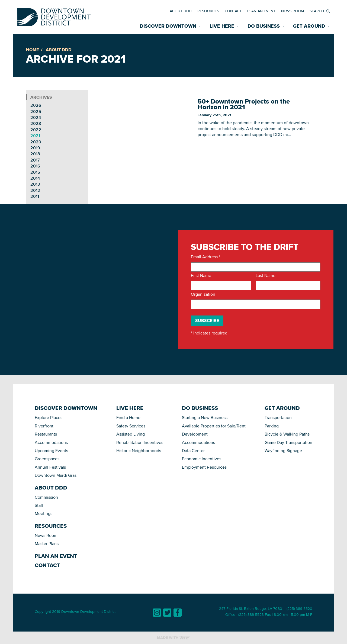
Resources (208, 11)
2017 (35, 160)
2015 (35, 172)
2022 (36, 130)
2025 (36, 112)
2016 (35, 166)
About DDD (181, 11)
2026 (36, 105)
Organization (203, 294)
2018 (35, 154)
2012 (35, 190)
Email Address (205, 257)
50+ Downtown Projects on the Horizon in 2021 (244, 104)
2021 (35, 136)
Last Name (266, 276)
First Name (201, 276)
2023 (36, 123)
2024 (36, 117)
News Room (293, 11)
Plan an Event (261, 11)
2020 (36, 142)
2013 (35, 184)
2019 (35, 148)
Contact (233, 11)
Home (32, 50)
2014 (35, 178)
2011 (35, 196)
